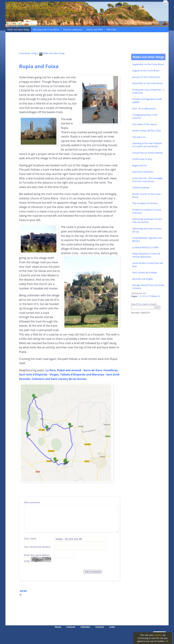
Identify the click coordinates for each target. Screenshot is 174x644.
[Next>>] (156, 296)
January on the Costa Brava (146, 77)
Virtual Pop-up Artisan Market (148, 153)
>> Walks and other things (50, 53)
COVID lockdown (141, 187)
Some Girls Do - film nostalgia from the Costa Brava (147, 180)
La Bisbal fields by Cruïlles (146, 247)
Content (71, 627)
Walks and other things (18, 29)
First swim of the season (145, 124)
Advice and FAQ (94, 29)
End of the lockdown (143, 172)
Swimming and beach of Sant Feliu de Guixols (147, 221)
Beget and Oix (140, 165)
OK (167, 641)
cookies (158, 635)
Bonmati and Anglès (143, 279)
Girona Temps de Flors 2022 (147, 131)
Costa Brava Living (28, 53)
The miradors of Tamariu (145, 203)
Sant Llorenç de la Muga (145, 272)
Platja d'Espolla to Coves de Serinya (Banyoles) (146, 255)
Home (58, 627)
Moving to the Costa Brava (46, 29)
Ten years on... (140, 137)
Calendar (85, 627)
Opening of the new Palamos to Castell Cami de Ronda (147, 145)
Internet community (73, 29)
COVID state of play (142, 159)
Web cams (111, 29)
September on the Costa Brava (148, 64)
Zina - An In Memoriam (144, 108)
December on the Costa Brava (148, 83)
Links (112, 627)
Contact (100, 627)
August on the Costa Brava (146, 71)
